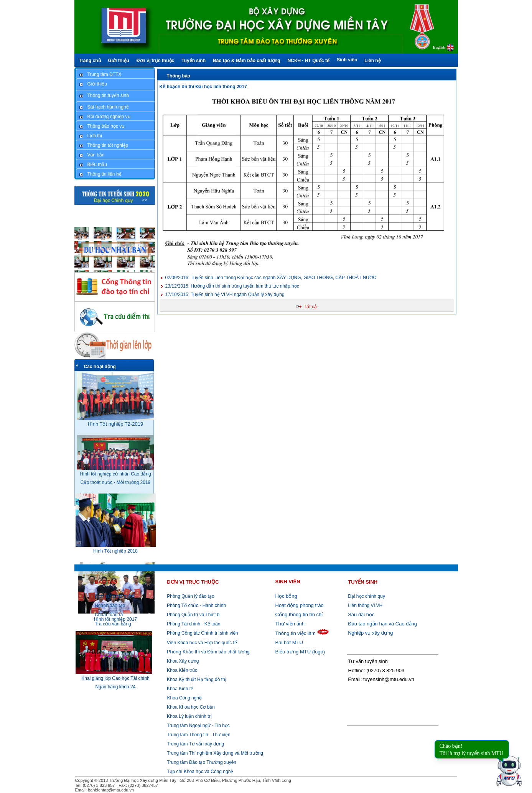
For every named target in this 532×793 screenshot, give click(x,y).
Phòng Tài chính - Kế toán (193, 624)
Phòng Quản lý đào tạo (190, 596)
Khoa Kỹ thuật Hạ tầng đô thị (196, 679)
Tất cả (310, 307)
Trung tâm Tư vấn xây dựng (195, 744)
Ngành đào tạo (110, 605)
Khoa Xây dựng (182, 661)
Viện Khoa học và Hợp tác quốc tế (201, 643)
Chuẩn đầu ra (109, 615)
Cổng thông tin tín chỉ (299, 614)
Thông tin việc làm (296, 633)
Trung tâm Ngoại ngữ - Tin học (198, 726)
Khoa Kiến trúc (181, 670)
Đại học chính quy (366, 596)
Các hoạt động (100, 367)
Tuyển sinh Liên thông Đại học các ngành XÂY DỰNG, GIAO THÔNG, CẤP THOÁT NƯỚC (271, 278)
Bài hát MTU (289, 642)
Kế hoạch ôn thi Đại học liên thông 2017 (203, 87)
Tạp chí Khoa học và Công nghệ (200, 772)
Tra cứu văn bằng (113, 624)
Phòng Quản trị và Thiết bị (193, 615)
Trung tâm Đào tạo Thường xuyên (202, 762)
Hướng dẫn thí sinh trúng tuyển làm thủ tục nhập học (232, 286)
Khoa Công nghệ (184, 698)
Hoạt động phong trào (300, 605)
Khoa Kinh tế (180, 689)
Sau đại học (361, 614)
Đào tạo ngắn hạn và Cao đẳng (382, 624)
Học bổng (286, 596)
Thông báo (179, 76)
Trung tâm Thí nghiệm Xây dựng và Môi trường (215, 753)
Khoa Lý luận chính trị (189, 716)
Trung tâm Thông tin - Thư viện (199, 735)
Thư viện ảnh (290, 624)
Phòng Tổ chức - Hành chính (196, 605)
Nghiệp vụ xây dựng (370, 633)
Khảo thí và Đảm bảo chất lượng (208, 652)
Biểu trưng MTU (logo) (300, 652)
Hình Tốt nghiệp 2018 (115, 551)
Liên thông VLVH (365, 605)
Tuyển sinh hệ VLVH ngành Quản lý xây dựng (225, 294)
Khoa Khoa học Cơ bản (190, 707)
